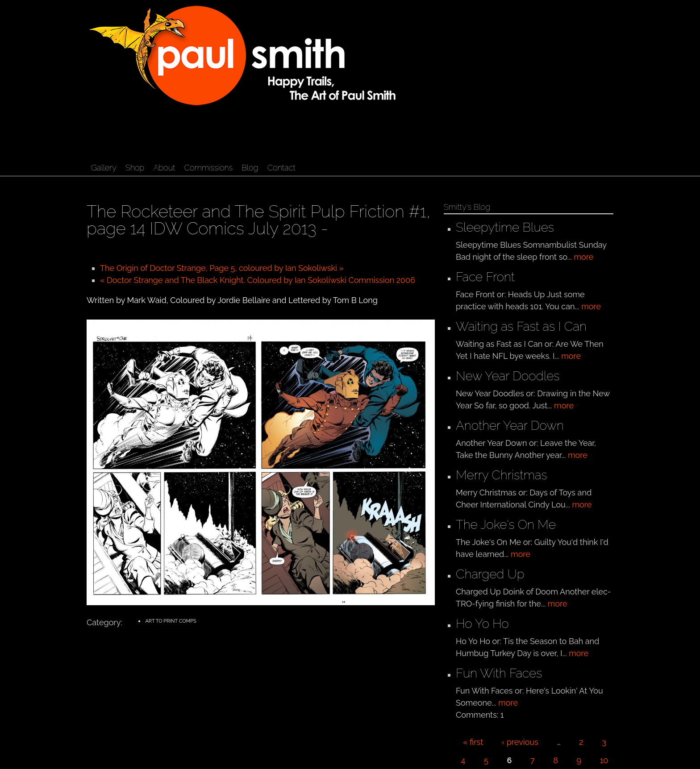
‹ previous (520, 742)
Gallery (104, 168)
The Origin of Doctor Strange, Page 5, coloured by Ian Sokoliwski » (222, 268)
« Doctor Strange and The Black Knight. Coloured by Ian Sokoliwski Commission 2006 (258, 280)
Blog (250, 168)
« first (473, 742)
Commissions (208, 168)
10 (604, 760)
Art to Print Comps (171, 621)
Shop (135, 168)
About (164, 168)
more (583, 257)
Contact (281, 168)
